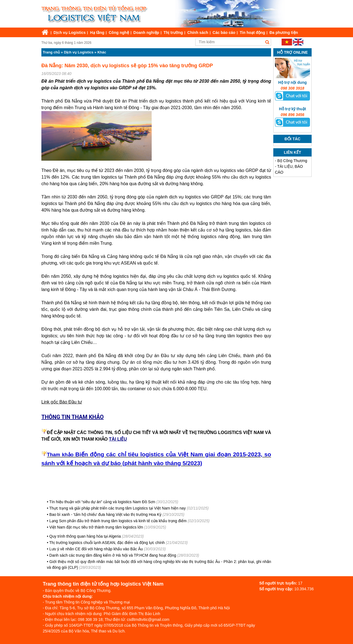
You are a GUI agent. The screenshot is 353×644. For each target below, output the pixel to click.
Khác (102, 52)
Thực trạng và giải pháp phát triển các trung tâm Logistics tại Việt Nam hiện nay (118, 508)
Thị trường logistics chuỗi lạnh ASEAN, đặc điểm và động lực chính (107, 543)
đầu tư (128, 230)
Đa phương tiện (284, 33)
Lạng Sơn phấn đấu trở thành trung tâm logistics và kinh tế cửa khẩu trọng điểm (118, 521)
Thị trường (173, 33)
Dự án (153, 356)
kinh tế (59, 243)
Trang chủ (51, 52)
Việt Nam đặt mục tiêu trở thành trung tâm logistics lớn (96, 527)
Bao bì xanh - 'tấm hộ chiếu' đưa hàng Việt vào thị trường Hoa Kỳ (105, 514)
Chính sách (198, 33)
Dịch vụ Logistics (69, 33)
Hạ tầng (97, 33)
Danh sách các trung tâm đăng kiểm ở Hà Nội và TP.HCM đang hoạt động (113, 555)
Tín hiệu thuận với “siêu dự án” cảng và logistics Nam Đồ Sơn (102, 502)
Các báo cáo (224, 33)
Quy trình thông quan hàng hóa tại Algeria (85, 536)
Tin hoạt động (252, 33)
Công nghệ (119, 33)
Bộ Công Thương (292, 161)
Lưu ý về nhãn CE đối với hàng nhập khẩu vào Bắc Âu (96, 549)
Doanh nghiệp (146, 33)
